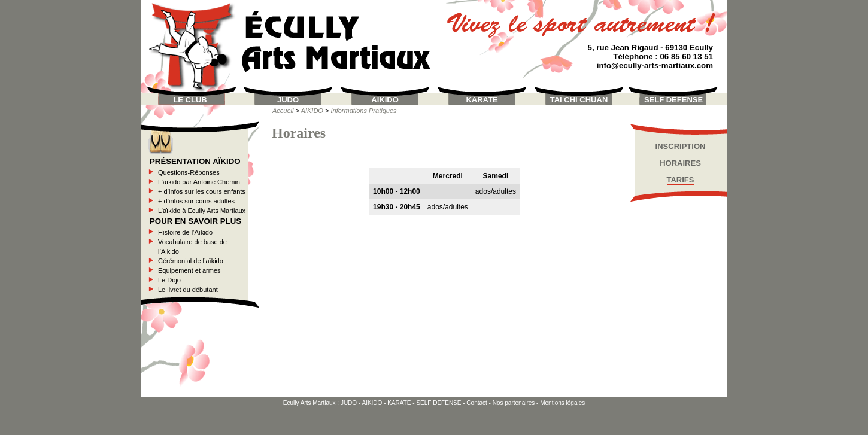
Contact (477, 403)
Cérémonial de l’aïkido (191, 261)
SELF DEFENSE (673, 100)
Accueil (283, 111)
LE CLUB (190, 100)
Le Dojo (169, 280)
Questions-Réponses (189, 172)
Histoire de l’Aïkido (185, 232)
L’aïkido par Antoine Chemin (199, 182)
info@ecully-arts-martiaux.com (655, 66)
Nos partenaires (514, 403)
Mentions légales (562, 403)
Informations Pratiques (363, 111)
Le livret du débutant (188, 290)
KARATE (482, 100)
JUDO (288, 100)
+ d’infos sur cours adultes (196, 201)
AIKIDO (385, 100)
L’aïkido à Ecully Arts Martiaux (202, 211)
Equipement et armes (189, 270)
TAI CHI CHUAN (579, 100)
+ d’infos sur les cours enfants (202, 191)
